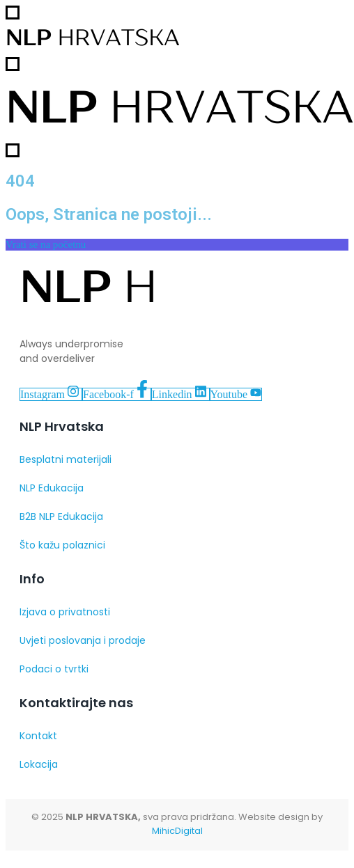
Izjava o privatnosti (65, 612)
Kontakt (38, 736)
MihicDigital (177, 831)
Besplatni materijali (66, 459)
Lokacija (39, 764)
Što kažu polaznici (62, 545)
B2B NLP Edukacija (61, 516)
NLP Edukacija (52, 488)
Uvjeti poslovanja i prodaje (83, 640)
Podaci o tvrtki (54, 669)
